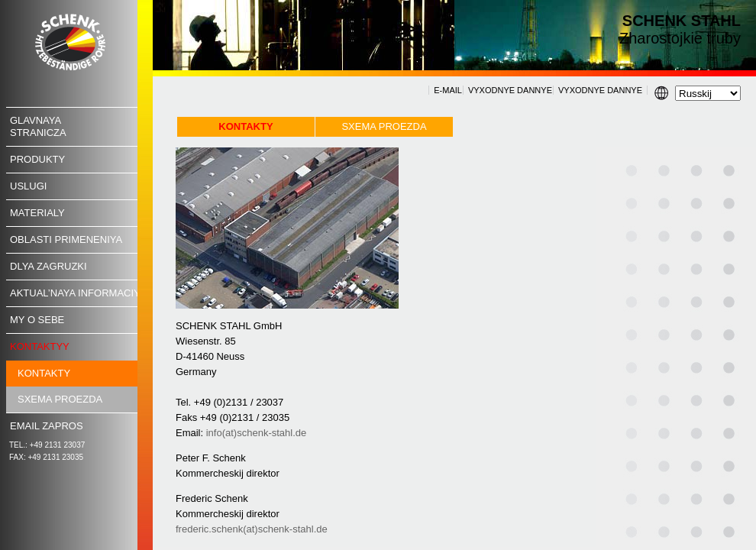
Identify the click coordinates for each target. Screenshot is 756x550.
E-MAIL (448, 90)
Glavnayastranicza (38, 126)
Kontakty (44, 373)
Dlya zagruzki (48, 266)
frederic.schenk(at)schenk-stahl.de (252, 529)
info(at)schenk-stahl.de (257, 433)
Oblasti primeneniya (66, 239)
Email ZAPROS (47, 426)
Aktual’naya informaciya (78, 293)
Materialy (37, 213)
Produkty (37, 159)
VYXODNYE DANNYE (510, 90)
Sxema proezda (60, 399)
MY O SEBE (37, 320)
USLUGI (28, 186)
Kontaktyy (40, 346)
